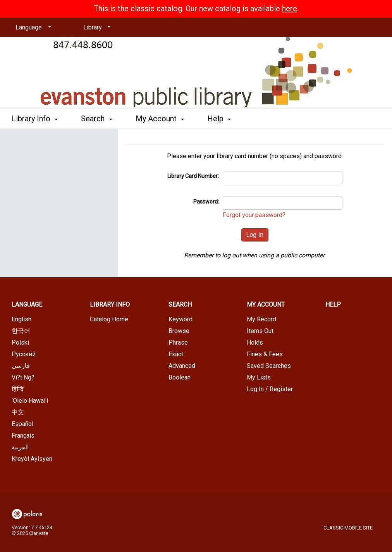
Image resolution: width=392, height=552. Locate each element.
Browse (179, 331)
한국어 (21, 331)
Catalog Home (109, 319)
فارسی (21, 366)
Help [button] (219, 119)
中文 (18, 412)
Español (22, 424)
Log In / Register (270, 389)
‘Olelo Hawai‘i (30, 401)
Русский (24, 354)
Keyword (181, 319)
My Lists (259, 377)
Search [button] (96, 119)
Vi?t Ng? (23, 377)
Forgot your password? (254, 215)
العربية (20, 447)
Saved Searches (269, 366)
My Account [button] (160, 119)
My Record (261, 319)
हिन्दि (18, 389)
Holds (255, 342)
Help (333, 304)
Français (23, 436)
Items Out (260, 331)
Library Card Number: (193, 176)
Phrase (178, 342)
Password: (206, 202)
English (21, 319)
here (290, 9)
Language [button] (27, 304)
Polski (20, 342)
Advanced (182, 366)
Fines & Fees (265, 354)
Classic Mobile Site (348, 528)
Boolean (180, 377)
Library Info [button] (35, 119)
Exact (176, 354)
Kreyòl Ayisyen (32, 459)
